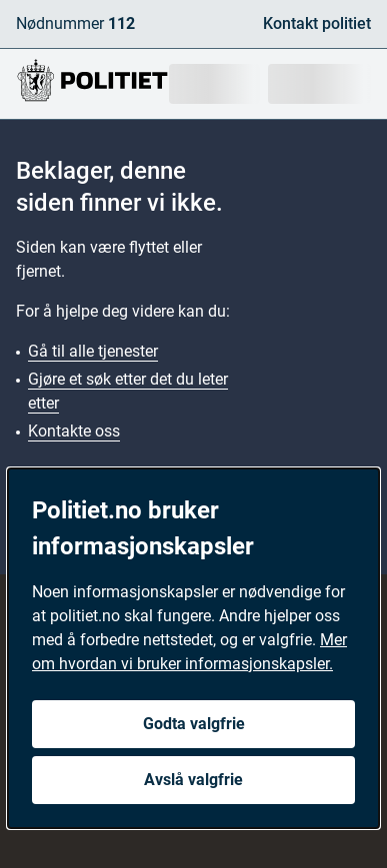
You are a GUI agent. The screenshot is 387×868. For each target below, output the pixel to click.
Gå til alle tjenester (93, 351)
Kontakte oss (74, 431)
